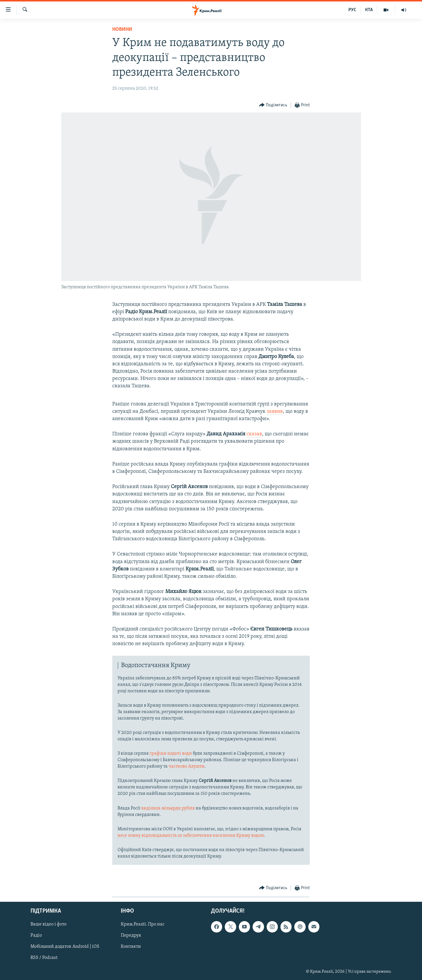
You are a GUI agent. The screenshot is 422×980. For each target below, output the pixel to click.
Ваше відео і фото (49, 924)
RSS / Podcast (44, 958)
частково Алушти (187, 766)
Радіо (36, 935)
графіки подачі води (171, 754)
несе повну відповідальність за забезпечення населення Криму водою (191, 836)
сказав (254, 434)
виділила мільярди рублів (168, 808)
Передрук (131, 935)
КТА (369, 10)
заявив (275, 411)
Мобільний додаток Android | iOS (65, 947)
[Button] (273, 105)
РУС (352, 10)
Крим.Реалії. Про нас (143, 924)
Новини (122, 29)
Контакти (131, 947)
